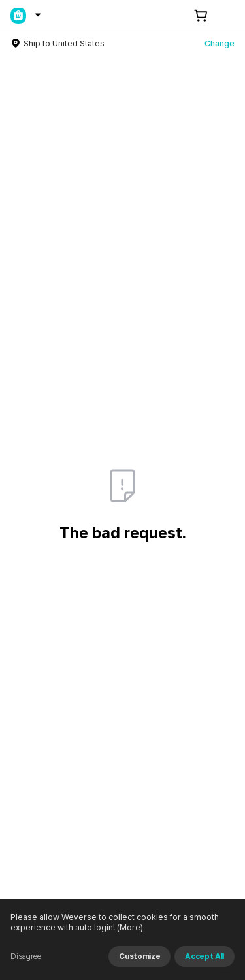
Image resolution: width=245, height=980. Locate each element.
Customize (139, 956)
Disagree (26, 956)
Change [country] (220, 43)
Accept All (204, 956)
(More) (129, 927)
